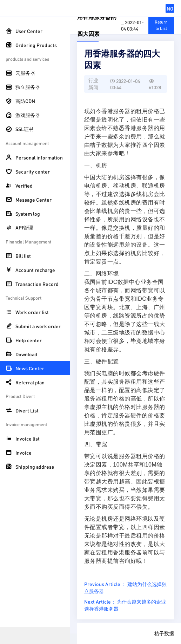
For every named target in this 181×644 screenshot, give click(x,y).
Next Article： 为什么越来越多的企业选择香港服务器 (125, 605)
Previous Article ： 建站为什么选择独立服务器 (125, 587)
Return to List (161, 25)
